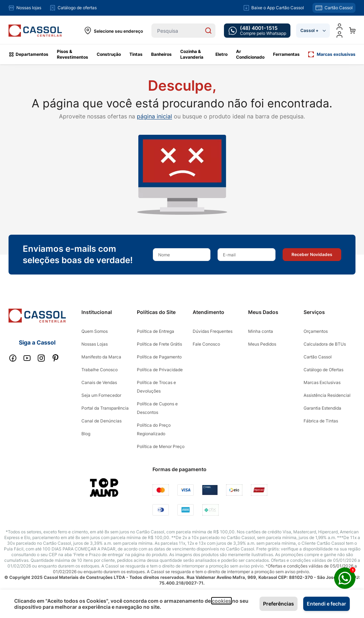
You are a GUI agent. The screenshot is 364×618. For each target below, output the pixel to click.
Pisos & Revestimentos (73, 54)
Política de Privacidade (160, 370)
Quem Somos (95, 331)
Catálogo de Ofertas (323, 370)
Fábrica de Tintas (321, 421)
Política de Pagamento (159, 357)
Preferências (279, 604)
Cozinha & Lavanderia (192, 54)
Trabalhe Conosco (100, 370)
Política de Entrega (156, 331)
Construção (109, 54)
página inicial (154, 116)
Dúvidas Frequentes (213, 331)
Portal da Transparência (105, 408)
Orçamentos (316, 331)
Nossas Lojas (95, 344)
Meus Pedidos (262, 344)
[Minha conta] (339, 27)
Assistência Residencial (327, 395)
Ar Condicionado (250, 54)
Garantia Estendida (322, 408)
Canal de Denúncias (101, 421)
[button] (312, 255)
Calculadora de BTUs (325, 344)
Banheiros (161, 54)
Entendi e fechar (326, 604)
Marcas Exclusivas (322, 382)
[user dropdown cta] (339, 34)
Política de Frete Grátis (159, 344)
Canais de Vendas (99, 382)
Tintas (136, 54)
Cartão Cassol (318, 357)
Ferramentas (286, 54)
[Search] (208, 31)
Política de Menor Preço (161, 446)
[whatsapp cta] (257, 31)
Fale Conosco (206, 344)
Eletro (221, 54)
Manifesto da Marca (101, 357)
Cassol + (313, 30)
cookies (221, 601)
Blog (86, 434)
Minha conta (261, 331)
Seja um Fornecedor (101, 395)
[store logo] (35, 31)
